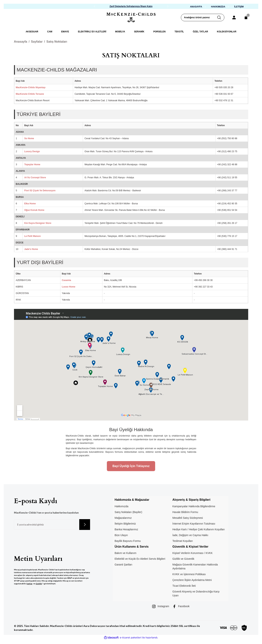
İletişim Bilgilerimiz (125, 524)
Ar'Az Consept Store (35, 178)
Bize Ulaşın (121, 535)
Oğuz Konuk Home (34, 210)
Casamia (66, 280)
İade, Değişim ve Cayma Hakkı (190, 535)
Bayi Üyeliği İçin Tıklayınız (131, 466)
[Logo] (131, 17)
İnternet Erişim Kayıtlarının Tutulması (194, 524)
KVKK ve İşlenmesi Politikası (189, 574)
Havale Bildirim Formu (185, 512)
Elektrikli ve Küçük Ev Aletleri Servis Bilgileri (140, 559)
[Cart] (246, 17)
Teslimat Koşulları (183, 541)
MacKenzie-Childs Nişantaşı (31, 87)
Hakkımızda (122, 506)
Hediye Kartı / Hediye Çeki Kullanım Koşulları (199, 529)
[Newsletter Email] (45, 525)
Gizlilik (39, 584)
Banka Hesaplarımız (126, 529)
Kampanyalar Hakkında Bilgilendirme (194, 506)
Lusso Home (69, 287)
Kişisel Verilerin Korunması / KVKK (193, 553)
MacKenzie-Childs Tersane (30, 94)
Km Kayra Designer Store (38, 223)
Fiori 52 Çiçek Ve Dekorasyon (40, 191)
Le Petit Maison (32, 236)
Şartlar (30, 584)
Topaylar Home (32, 164)
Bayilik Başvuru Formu (128, 541)
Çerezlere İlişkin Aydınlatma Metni (192, 580)
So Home (29, 138)
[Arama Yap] (221, 17)
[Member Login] (234, 17)
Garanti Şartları (124, 565)
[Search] (203, 17)
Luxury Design (32, 151)
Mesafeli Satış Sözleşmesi (188, 518)
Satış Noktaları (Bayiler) (128, 512)
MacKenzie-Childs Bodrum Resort (33, 100)
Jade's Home (31, 249)
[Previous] (95, 6)
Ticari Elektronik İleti (184, 586)
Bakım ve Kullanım (126, 553)
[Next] (168, 6)
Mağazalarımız (123, 518)
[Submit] (85, 525)
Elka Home (30, 204)
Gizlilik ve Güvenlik (183, 559)
